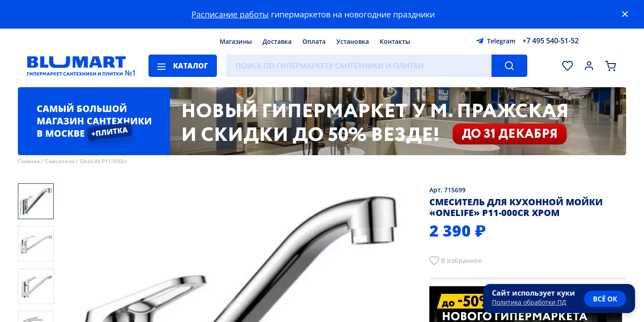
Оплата (314, 41)
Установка (353, 41)
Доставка (277, 41)
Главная (29, 161)
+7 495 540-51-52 (551, 41)
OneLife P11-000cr (104, 161)
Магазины (236, 41)
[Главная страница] (76, 66)
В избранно (460, 261)
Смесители (60, 161)
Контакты (395, 41)
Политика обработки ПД (529, 302)
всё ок (605, 299)
